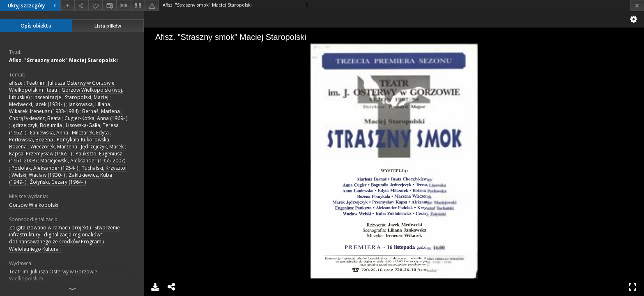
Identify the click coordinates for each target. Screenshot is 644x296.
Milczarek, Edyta (90, 133)
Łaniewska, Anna (49, 133)
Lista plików (108, 26)
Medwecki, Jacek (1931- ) (37, 104)
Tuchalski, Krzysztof (104, 168)
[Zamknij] (637, 6)
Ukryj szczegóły (33, 6)
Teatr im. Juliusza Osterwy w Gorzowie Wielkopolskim (53, 275)
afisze (16, 83)
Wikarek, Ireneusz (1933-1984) (44, 111)
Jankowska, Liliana (89, 104)
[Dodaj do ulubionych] (96, 6)
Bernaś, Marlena (101, 111)
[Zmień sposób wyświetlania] (110, 6)
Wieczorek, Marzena (54, 147)
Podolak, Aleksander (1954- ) (45, 168)
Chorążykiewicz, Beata (35, 118)
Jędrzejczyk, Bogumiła (37, 125)
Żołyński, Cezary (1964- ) (58, 182)
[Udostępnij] (81, 6)
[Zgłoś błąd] (152, 6)
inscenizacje (47, 97)
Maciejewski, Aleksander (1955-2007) (83, 161)
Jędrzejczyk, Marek (102, 147)
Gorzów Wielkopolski (34, 205)
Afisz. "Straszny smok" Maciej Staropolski (63, 60)
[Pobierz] (67, 6)
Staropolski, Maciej (87, 97)
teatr (52, 90)
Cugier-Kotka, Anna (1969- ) (96, 118)
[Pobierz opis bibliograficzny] (124, 6)
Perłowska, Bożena (31, 140)
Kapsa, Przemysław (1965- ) (40, 154)
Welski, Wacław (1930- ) (38, 175)
